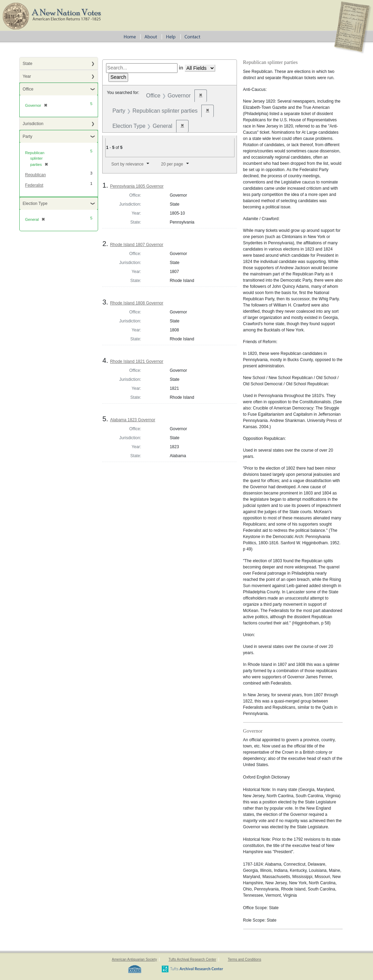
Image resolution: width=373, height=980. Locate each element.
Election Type (35, 204)
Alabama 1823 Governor (133, 420)
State (28, 64)
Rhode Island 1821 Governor (137, 361)
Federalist (34, 185)
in (181, 68)
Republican (36, 175)
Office (28, 89)
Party (28, 136)
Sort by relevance (127, 164)
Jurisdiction (33, 124)
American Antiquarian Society (135, 959)
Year (27, 76)
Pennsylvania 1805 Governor (137, 186)
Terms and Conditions (244, 959)
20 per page (172, 164)
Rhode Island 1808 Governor (137, 303)
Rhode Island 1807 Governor (137, 245)
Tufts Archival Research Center (192, 959)
